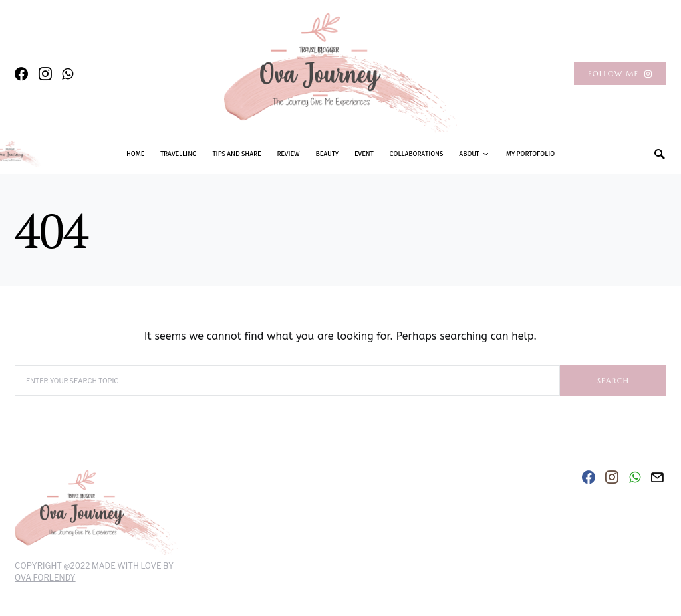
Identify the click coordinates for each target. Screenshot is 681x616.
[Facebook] (21, 74)
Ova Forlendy (45, 578)
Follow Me (620, 74)
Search (613, 381)
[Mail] (657, 477)
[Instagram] (45, 74)
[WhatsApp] (68, 74)
